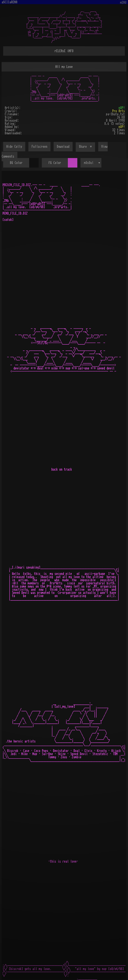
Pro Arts (119, 111)
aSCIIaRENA (9, 2)
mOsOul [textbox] (89, 163)
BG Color (16, 163)
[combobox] (91, 163)
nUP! (122, 108)
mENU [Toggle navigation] (123, 3)
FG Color (55, 163)
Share (84, 147)
